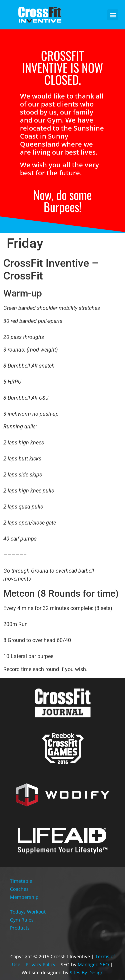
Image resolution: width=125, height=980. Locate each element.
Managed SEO (93, 964)
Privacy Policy (40, 964)
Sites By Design (87, 972)
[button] (113, 15)
